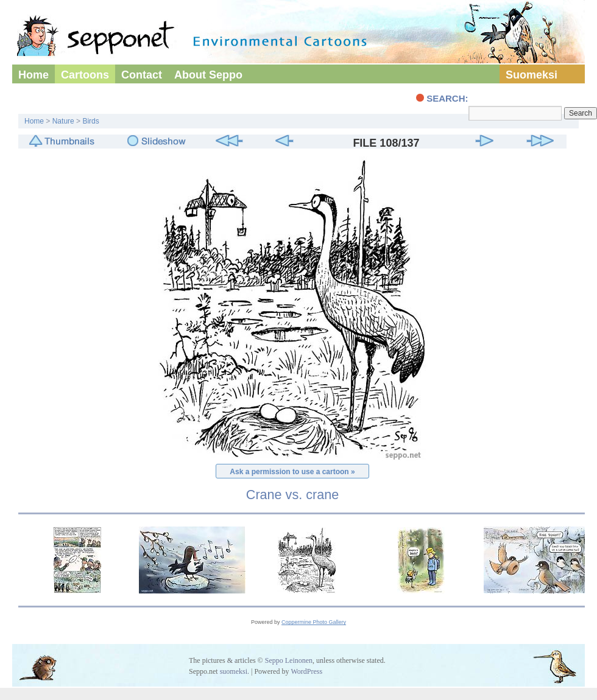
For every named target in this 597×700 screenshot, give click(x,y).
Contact (142, 75)
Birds (90, 121)
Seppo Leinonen (289, 660)
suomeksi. (235, 671)
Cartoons (85, 75)
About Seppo (208, 75)
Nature (63, 121)
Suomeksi (532, 75)
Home (34, 75)
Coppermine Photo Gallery (314, 622)
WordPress (306, 671)
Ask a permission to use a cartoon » (292, 472)
